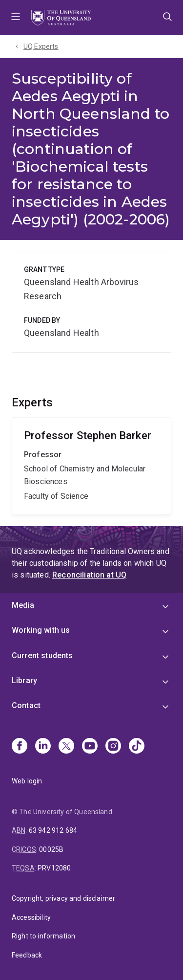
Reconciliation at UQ (89, 575)
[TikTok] (137, 747)
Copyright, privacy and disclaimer (63, 898)
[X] (66, 747)
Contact (26, 705)
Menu (16, 18)
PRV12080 (54, 868)
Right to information (43, 936)
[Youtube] (90, 747)
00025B (51, 849)
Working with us (41, 630)
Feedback (27, 955)
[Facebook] (20, 747)
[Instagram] (113, 747)
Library (24, 680)
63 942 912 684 (53, 830)
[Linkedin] (43, 747)
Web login (27, 781)
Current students (42, 656)
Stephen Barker (91, 466)
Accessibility (31, 917)
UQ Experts (41, 46)
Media (23, 605)
